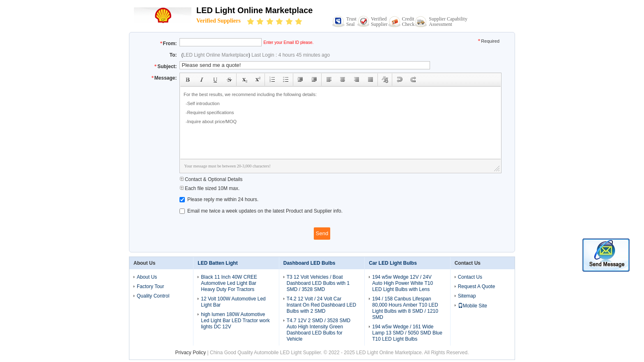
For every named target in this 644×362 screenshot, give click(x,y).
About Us (147, 277)
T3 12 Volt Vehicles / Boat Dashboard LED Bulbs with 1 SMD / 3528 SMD (318, 283)
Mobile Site (473, 306)
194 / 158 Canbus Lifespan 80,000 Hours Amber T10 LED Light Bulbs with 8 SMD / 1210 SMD (405, 308)
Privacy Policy (191, 353)
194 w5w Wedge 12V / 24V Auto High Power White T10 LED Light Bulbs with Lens (402, 283)
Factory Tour (150, 286)
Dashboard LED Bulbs (309, 263)
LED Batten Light (217, 263)
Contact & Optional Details (211, 179)
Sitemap (467, 296)
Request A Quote (477, 286)
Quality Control (153, 296)
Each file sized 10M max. (210, 188)
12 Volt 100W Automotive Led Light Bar (233, 302)
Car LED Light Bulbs (393, 263)
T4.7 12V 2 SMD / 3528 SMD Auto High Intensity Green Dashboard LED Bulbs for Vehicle (319, 330)
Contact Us (470, 277)
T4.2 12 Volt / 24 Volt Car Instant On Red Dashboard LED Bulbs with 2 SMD (321, 305)
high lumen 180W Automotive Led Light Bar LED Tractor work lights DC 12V (235, 321)
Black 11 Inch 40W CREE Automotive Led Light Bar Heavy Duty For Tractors (229, 283)
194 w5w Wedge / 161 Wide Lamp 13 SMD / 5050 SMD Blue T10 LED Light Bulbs (407, 333)
